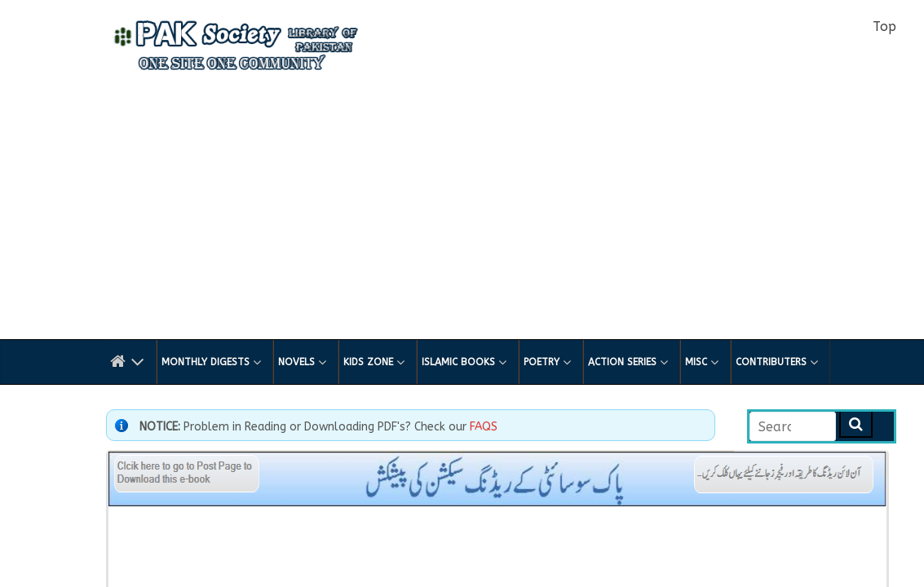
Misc (702, 362)
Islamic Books (464, 362)
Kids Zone (374, 362)
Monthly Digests (211, 362)
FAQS (484, 427)
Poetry (547, 362)
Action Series (628, 362)
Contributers (777, 362)
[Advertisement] (462, 217)
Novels (302, 362)
